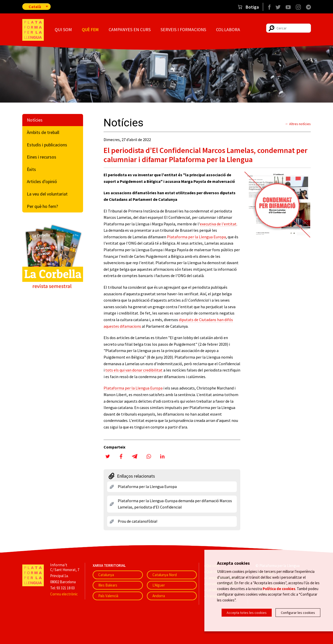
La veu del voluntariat (47, 194)
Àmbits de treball (43, 132)
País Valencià (108, 596)
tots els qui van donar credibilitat (134, 370)
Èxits (31, 169)
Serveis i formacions (183, 30)
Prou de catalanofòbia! (138, 521)
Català (35, 7)
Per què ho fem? (42, 206)
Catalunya (106, 575)
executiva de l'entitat (218, 224)
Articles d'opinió (42, 181)
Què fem (90, 30)
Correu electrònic (64, 594)
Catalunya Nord (165, 575)
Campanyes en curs (130, 30)
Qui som (63, 30)
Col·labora (228, 30)
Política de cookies (279, 589)
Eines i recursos (42, 157)
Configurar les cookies (298, 613)
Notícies (35, 120)
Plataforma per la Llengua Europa (196, 237)
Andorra (159, 596)
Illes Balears (108, 585)
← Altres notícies (298, 124)
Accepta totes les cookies (247, 613)
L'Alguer (159, 585)
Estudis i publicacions (47, 145)
